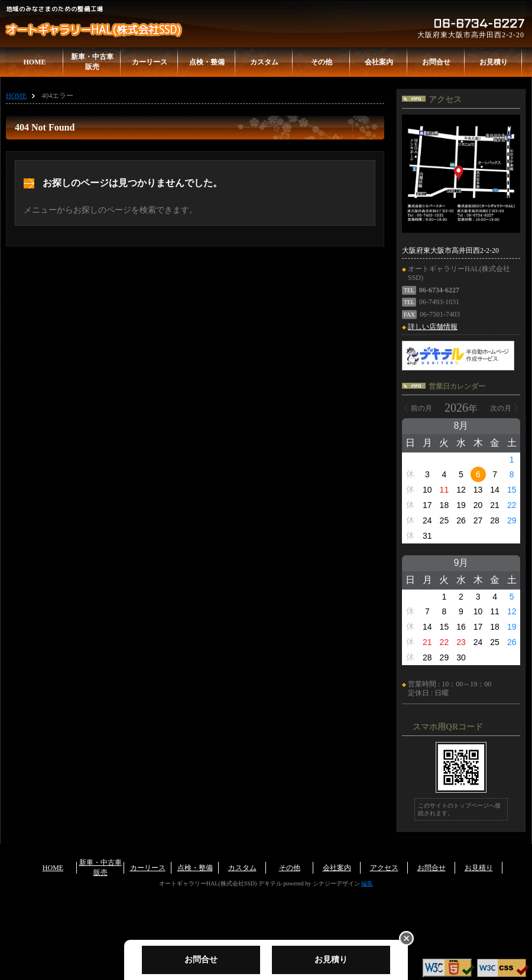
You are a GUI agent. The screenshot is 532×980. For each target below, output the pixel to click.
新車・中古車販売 (92, 62)
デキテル (270, 883)
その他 (322, 62)
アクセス (384, 868)
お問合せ (436, 62)
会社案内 (379, 62)
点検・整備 (207, 62)
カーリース (150, 62)
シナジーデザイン (336, 883)
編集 (367, 883)
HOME (35, 62)
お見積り (494, 62)
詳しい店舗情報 (433, 327)
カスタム (264, 62)
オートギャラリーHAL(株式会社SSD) (93, 30)
